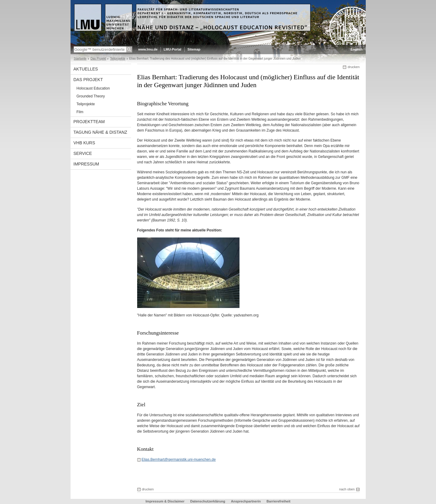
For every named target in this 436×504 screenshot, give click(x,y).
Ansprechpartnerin (246, 501)
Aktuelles (86, 69)
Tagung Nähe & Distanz (101, 132)
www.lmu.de (148, 49)
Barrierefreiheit (278, 501)
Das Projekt (98, 59)
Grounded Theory (91, 96)
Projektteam (89, 122)
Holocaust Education (93, 88)
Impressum (86, 164)
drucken (353, 67)
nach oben (347, 489)
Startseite (80, 59)
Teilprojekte (118, 59)
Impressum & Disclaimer (165, 501)
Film (80, 112)
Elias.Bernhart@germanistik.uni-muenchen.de (179, 460)
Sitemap (194, 49)
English (357, 49)
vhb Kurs (84, 143)
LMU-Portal (172, 49)
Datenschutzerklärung (208, 501)
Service (83, 153)
